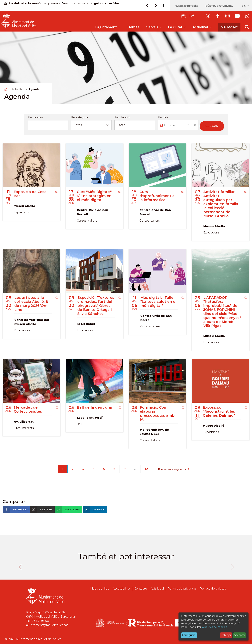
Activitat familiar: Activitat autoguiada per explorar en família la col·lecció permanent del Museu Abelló (221, 204)
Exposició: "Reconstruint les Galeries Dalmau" (219, 411)
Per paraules (35, 117)
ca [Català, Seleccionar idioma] (245, 6)
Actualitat (18, 89)
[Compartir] (56, 192)
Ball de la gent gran (95, 407)
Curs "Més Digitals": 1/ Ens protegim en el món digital (95, 196)
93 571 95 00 (40, 621)
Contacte (141, 589)
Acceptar (239, 635)
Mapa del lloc (100, 589)
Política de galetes (213, 589)
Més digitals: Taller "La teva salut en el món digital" (158, 302)
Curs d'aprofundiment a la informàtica (157, 196)
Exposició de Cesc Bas (30, 194)
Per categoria (80, 117)
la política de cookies (214, 627)
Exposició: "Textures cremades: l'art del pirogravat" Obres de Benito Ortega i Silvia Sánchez (96, 306)
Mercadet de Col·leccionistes (28, 409)
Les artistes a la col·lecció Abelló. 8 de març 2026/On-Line (31, 304)
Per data (163, 117)
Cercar (212, 126)
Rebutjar (226, 635)
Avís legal (157, 589)
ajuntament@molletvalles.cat (47, 625)
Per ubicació (122, 117)
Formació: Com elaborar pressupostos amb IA (157, 413)
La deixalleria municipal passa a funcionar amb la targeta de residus (62, 3)
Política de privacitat (182, 589)
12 (146, 469)
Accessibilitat (122, 589)
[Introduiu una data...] (171, 125)
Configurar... (189, 635)
